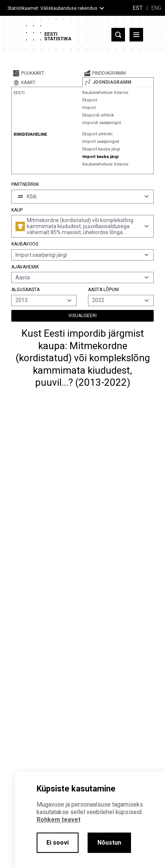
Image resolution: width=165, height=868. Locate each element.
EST (138, 8)
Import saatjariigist (101, 142)
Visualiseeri (82, 316)
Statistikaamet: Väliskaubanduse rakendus (52, 8)
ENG (156, 8)
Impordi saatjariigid (102, 123)
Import (89, 108)
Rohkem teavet (59, 820)
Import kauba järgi (100, 157)
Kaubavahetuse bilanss (105, 93)
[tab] (47, 73)
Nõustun (109, 843)
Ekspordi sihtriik (98, 115)
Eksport (90, 100)
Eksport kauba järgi (101, 149)
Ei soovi (58, 843)
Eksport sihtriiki (97, 134)
